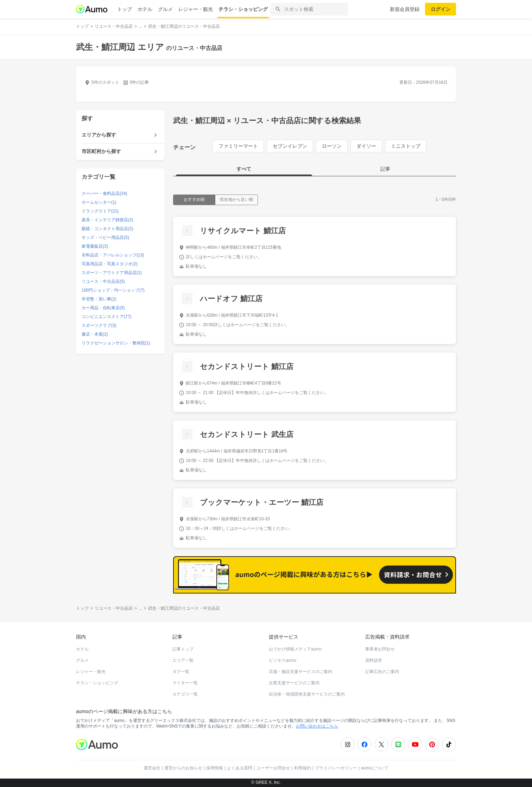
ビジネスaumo (283, 660)
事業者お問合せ (380, 649)
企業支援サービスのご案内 (294, 683)
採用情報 (215, 768)
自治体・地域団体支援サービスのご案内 (307, 694)
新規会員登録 (405, 9)
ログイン (441, 9)
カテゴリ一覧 (185, 694)
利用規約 (303, 768)
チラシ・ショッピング (243, 9)
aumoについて (375, 768)
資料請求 (374, 660)
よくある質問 (240, 768)
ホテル (145, 9)
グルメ (165, 9)
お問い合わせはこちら (317, 726)
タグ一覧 (181, 672)
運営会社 (152, 768)
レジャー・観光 (196, 9)
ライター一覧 (185, 683)
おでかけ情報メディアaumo (295, 649)
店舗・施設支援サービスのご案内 (300, 672)
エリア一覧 (183, 660)
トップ (125, 9)
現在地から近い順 (236, 199)
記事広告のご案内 (382, 672)
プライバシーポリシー (336, 768)
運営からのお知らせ (183, 768)
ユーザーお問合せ (273, 768)
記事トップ (183, 649)
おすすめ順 (194, 199)
